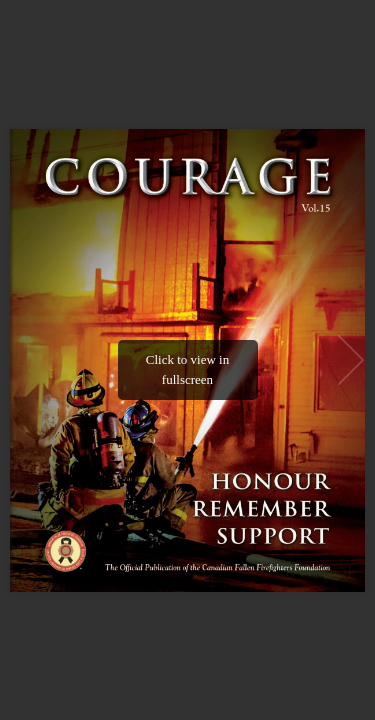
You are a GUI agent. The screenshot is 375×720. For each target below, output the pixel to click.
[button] (351, 360)
